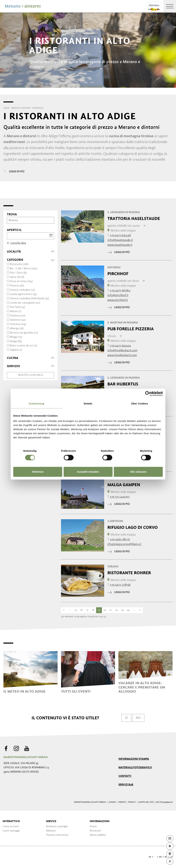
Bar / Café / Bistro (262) (24, 269)
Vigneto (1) (16, 350)
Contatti (125, 776)
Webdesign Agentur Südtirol (8, 857)
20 (105, 610)
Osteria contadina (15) (22, 290)
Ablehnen (38, 472)
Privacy (132, 802)
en (160, 857)
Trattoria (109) (18, 324)
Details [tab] (88, 404)
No (138, 718)
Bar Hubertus (123, 384)
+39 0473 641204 (120, 346)
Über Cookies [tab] (140, 404)
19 (99, 610)
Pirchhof (118, 274)
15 (76, 610)
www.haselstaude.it (120, 245)
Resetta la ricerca (31, 375)
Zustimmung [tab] (37, 404)
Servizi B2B (126, 785)
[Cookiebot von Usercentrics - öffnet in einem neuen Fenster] (148, 394)
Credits (122, 802)
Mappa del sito (146, 802)
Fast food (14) (17, 307)
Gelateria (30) (18, 320)
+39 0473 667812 (120, 291)
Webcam (51, 831)
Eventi (93, 827)
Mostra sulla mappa (122, 231)
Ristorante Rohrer (129, 573)
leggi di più (119, 252)
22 (117, 610)
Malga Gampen (124, 485)
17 (87, 610)
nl (166, 857)
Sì (126, 718)
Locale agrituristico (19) (23, 294)
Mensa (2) (16, 311)
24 (128, 610)
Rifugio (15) (16, 337)
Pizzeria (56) (17, 286)
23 (122, 610)
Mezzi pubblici (98, 835)
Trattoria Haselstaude (134, 219)
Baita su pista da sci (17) (23, 346)
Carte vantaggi (11, 831)
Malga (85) (16, 341)
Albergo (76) (17, 329)
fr (171, 857)
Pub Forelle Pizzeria (131, 329)
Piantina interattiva (57, 835)
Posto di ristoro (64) (21, 281)
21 (111, 610)
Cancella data (16, 243)
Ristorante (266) (19, 264)
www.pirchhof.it (118, 300)
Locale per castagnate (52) (25, 303)
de (150, 857)
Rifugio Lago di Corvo (133, 527)
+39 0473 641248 (120, 235)
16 (81, 610)
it (155, 857)
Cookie (112, 802)
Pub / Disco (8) (18, 273)
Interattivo (11, 821)
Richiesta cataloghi (57, 827)
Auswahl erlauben (88, 472)
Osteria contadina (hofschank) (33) (29, 299)
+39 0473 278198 (120, 585)
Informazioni (100, 821)
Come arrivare (11, 827)
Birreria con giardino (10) (24, 333)
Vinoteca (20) (18, 316)
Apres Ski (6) (17, 277)
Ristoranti (95, 831)
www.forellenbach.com (122, 355)
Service (51, 821)
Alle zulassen (138, 472)
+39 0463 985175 (120, 539)
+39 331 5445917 (120, 497)
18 (93, 610)
